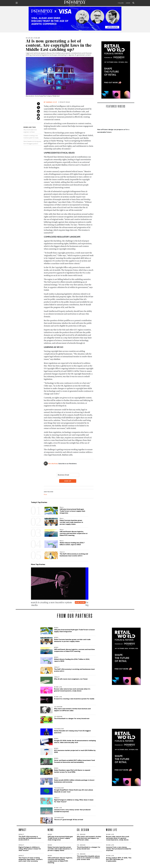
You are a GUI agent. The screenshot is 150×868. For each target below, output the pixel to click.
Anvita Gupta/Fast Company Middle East (47, 96)
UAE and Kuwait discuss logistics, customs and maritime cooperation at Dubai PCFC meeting (74, 651)
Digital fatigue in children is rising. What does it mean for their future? (74, 801)
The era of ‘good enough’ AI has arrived (68, 820)
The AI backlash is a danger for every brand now (72, 719)
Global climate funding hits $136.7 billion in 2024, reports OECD (72, 660)
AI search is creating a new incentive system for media (74, 699)
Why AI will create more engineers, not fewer (71, 679)
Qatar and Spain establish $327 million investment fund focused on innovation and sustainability (74, 761)
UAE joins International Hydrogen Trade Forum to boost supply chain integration (74, 631)
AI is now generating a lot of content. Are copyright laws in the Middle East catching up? (59, 45)
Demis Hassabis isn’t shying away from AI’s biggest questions (72, 732)
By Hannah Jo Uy (50, 102)
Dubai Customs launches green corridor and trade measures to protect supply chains (72, 641)
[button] (31, 609)
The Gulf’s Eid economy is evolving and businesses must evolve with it (74, 670)
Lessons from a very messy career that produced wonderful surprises (72, 811)
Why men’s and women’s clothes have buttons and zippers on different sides (72, 710)
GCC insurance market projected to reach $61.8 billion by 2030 (75, 752)
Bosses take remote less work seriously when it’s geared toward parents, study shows (72, 690)
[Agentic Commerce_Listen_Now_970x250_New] (75, 19)
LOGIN (128, 3)
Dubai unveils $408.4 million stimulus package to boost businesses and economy (74, 781)
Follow (121, 3)
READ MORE (83, 603)
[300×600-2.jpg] (116, 70)
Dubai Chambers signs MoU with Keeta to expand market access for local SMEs (72, 771)
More (45, 495)
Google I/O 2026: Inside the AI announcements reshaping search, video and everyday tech (75, 742)
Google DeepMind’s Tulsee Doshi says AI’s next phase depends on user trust (74, 791)
